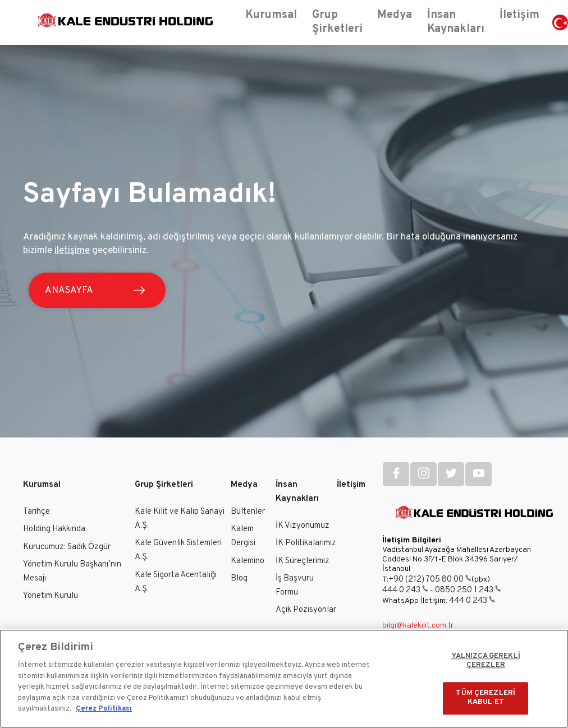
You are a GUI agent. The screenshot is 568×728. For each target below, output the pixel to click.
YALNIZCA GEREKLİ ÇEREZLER (486, 661)
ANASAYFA (70, 291)
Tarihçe (36, 512)
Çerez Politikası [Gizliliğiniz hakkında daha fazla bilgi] (104, 709)
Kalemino (248, 561)
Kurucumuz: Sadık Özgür (67, 547)
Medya (244, 485)
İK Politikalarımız (306, 543)
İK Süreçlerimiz (303, 561)
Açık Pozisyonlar (306, 610)
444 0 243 (405, 590)
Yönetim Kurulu (51, 596)
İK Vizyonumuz (303, 526)
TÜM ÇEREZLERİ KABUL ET (485, 698)
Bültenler (248, 512)
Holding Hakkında (54, 529)
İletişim (351, 485)
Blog (239, 579)
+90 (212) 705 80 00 (430, 580)
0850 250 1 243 (468, 590)
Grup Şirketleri (164, 485)
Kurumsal (42, 485)
